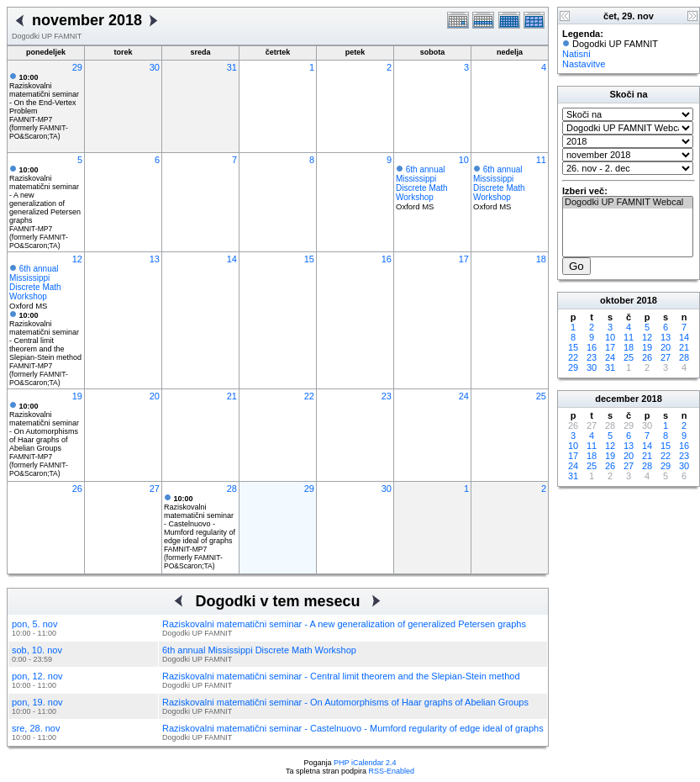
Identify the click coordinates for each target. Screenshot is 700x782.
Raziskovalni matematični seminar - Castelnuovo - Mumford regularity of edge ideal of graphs (200, 520)
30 (155, 67)
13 (155, 259)
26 (77, 489)
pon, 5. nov (34, 624)
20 (155, 396)
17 (464, 259)
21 (232, 396)
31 (232, 67)
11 (541, 160)
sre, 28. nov (36, 728)
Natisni (576, 54)
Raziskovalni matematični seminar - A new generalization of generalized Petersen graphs (344, 624)
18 (541, 259)
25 (541, 396)
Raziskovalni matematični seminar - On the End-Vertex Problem (44, 94)
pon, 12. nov (37, 676)
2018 (646, 300)
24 (464, 396)
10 (464, 160)
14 (232, 259)
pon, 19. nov (37, 702)
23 (387, 396)
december (617, 399)
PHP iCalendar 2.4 (365, 763)
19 (77, 396)
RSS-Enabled (392, 771)
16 (387, 259)
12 (77, 259)
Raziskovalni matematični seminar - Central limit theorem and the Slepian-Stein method (45, 336)
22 (309, 396)
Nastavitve (584, 64)
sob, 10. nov (37, 650)
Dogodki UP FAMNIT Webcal (628, 203)
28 (232, 489)
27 (155, 489)
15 (309, 259)
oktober (617, 300)
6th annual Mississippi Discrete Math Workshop (422, 183)
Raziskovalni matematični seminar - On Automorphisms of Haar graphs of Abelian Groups (44, 427)
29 (77, 67)
